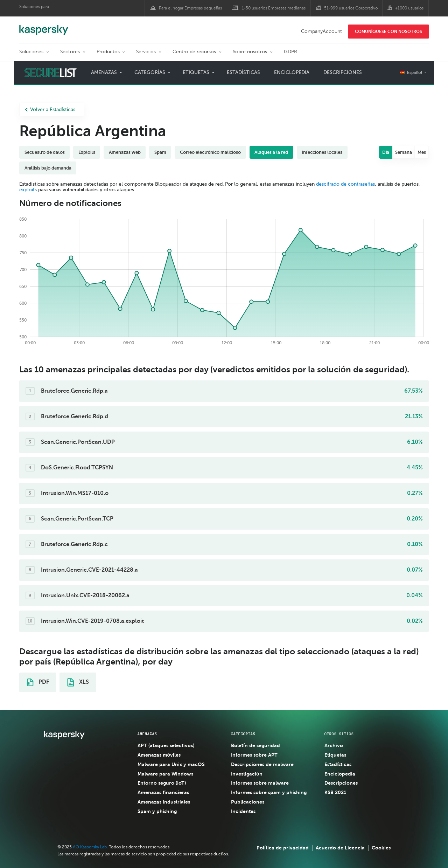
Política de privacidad (283, 848)
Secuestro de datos (45, 152)
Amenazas (104, 72)
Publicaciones (248, 802)
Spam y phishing (157, 811)
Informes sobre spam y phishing (269, 792)
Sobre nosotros (250, 52)
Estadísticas (243, 72)
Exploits (87, 152)
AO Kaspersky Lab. (90, 847)
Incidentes (243, 811)
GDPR (290, 52)
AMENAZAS (147, 734)
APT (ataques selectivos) (166, 745)
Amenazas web (125, 152)
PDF (38, 682)
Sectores (70, 52)
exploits (28, 190)
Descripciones (343, 72)
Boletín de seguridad (255, 745)
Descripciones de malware (262, 764)
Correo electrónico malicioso (211, 152)
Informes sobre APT (254, 755)
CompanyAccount (321, 31)
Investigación (247, 774)
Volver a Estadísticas (50, 109)
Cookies (381, 848)
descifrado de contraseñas (345, 184)
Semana (404, 152)
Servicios (146, 52)
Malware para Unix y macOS (171, 764)
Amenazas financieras (163, 792)
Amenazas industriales (164, 802)
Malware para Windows (165, 774)
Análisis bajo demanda (48, 168)
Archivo (334, 745)
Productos (108, 52)
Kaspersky (44, 26)
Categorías (150, 72)
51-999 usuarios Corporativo (351, 8)
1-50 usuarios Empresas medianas (274, 8)
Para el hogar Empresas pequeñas (191, 8)
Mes (422, 152)
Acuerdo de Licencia (340, 848)
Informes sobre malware (260, 783)
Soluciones (31, 52)
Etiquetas (196, 72)
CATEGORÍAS (243, 734)
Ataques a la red (271, 152)
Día (386, 152)
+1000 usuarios (409, 8)
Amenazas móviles (159, 755)
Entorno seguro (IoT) (162, 783)
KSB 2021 (335, 792)
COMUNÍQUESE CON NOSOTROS (388, 32)
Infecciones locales (322, 152)
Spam (160, 152)
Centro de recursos (194, 52)
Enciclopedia (292, 72)
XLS (78, 682)
